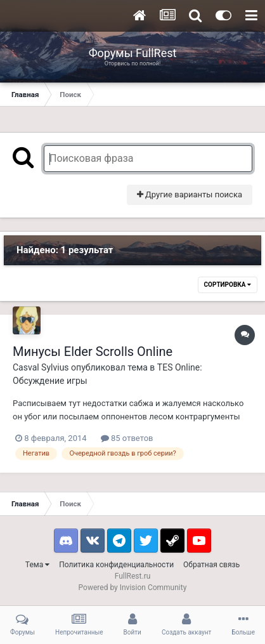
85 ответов (127, 438)
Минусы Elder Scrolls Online (93, 352)
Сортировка (228, 285)
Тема (37, 565)
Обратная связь (211, 565)
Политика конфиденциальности (116, 565)
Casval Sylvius (41, 367)
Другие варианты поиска (190, 194)
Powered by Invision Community (133, 588)
